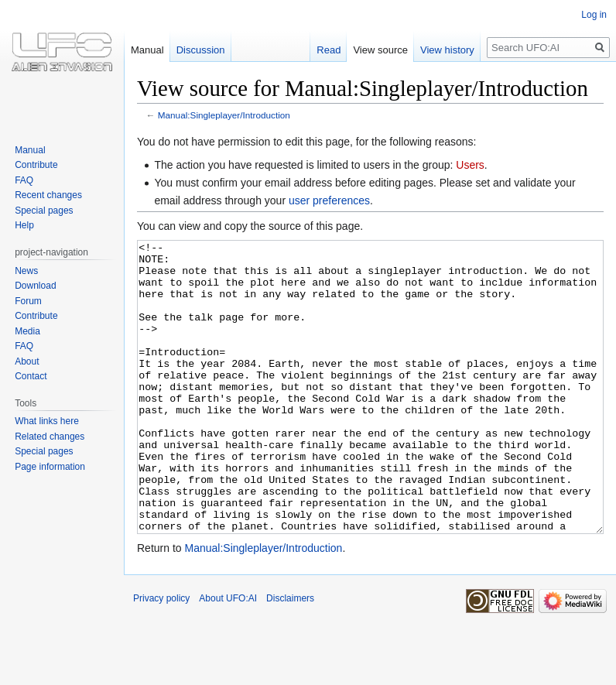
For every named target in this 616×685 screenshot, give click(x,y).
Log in (594, 15)
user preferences (329, 200)
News (26, 271)
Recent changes (48, 195)
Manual (147, 50)
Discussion (201, 50)
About (27, 361)
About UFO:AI (228, 656)
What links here (47, 421)
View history (447, 50)
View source (380, 50)
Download (35, 286)
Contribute (36, 165)
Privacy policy (161, 656)
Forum (28, 301)
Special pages (44, 211)
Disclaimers (290, 656)
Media (27, 331)
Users (470, 165)
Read (329, 50)
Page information (50, 467)
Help (24, 225)
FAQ (24, 180)
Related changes (50, 437)
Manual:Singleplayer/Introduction (224, 115)
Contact (31, 376)
